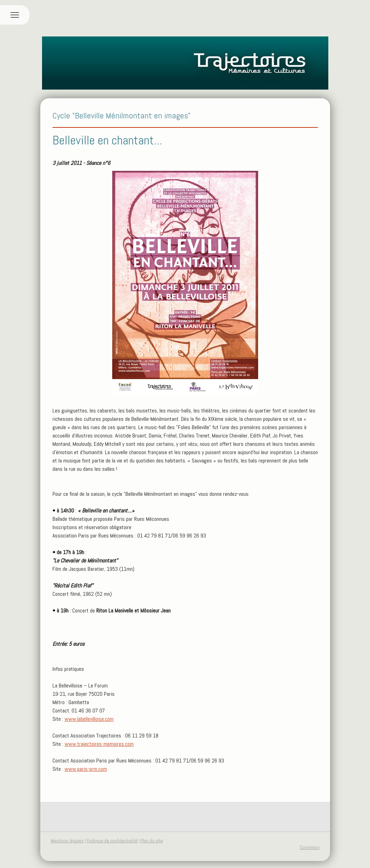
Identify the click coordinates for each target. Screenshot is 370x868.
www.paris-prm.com (86, 769)
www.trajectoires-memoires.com (99, 744)
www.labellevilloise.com (89, 719)
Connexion (310, 847)
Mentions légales (67, 841)
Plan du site (152, 841)
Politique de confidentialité (112, 841)
